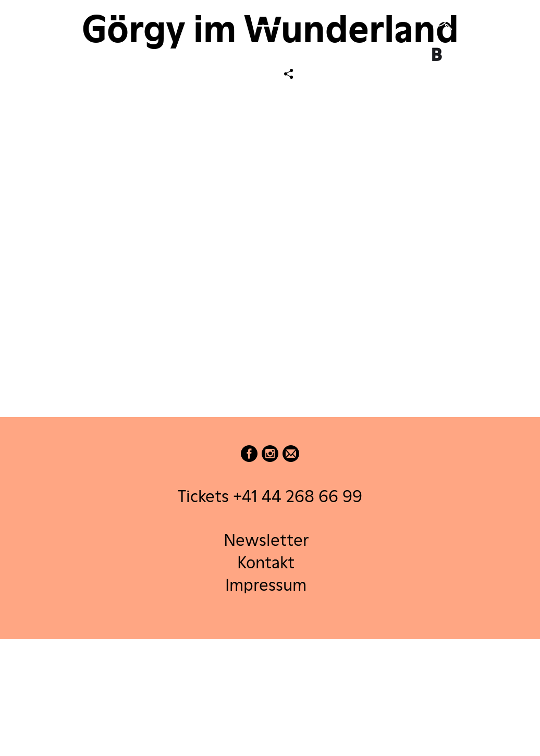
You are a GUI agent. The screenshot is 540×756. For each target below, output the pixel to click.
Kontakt (266, 562)
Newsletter (266, 539)
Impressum (266, 585)
